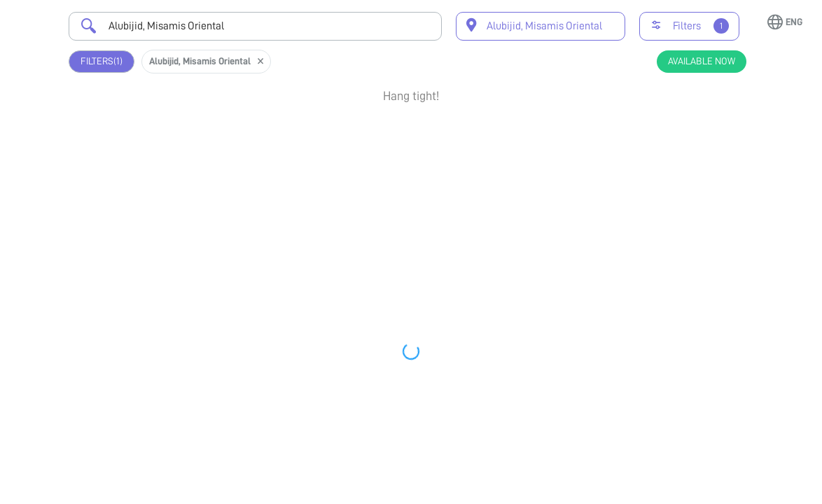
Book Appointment (682, 145)
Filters (102, 61)
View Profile (682, 190)
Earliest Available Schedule (427, 130)
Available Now (702, 61)
